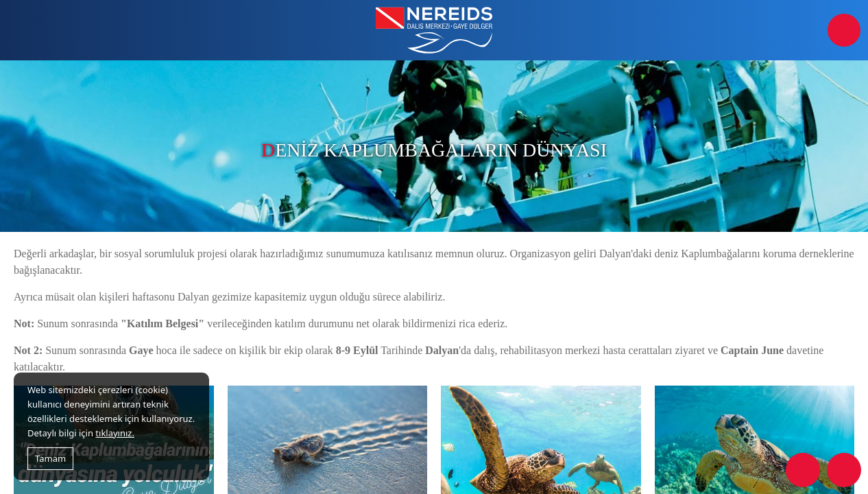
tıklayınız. (115, 433)
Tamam (50, 458)
